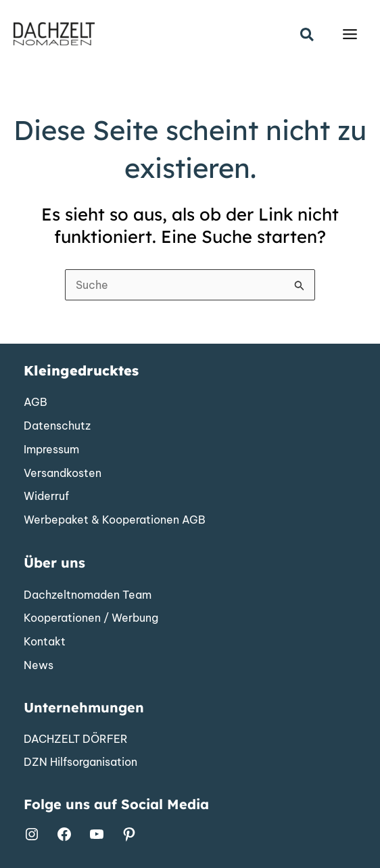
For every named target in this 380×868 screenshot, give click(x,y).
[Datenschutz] (57, 426)
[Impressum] (51, 450)
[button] (308, 36)
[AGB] (35, 403)
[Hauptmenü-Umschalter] (350, 34)
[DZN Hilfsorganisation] (80, 762)
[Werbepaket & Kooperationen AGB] (115, 520)
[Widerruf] (46, 497)
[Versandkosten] (63, 474)
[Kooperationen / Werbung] (91, 618)
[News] (39, 666)
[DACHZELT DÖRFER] (76, 739)
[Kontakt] (45, 642)
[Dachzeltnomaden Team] (88, 595)
